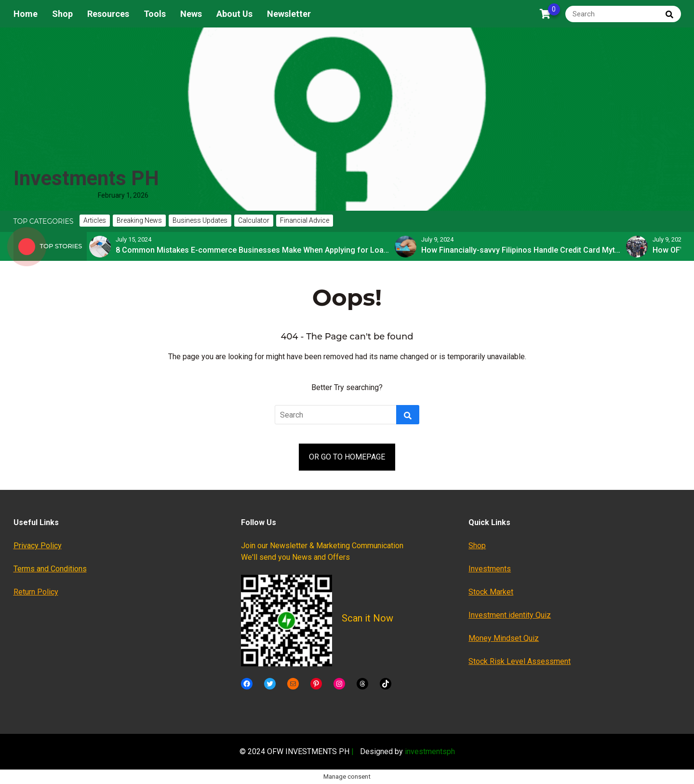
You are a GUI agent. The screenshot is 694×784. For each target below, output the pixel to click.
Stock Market (491, 592)
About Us (234, 14)
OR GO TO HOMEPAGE (347, 457)
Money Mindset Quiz (504, 638)
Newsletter (289, 14)
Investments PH (86, 178)
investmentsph (430, 751)
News (191, 14)
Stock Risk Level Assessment (520, 661)
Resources (108, 14)
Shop (62, 14)
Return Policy (36, 592)
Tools (155, 14)
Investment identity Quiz (510, 615)
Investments (490, 569)
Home (26, 14)
